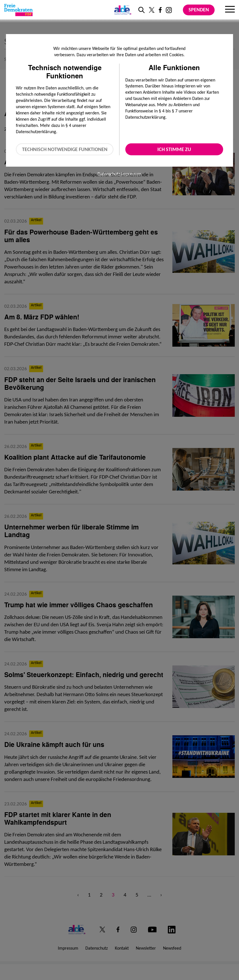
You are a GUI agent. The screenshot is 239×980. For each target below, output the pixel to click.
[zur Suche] (141, 10)
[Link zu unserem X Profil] (152, 10)
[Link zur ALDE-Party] (122, 10)
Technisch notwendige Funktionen (65, 149)
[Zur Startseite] (18, 10)
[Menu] (230, 10)
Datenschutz (109, 174)
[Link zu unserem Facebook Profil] (160, 10)
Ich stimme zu (174, 149)
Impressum (131, 174)
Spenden (199, 10)
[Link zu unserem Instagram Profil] (169, 10)
